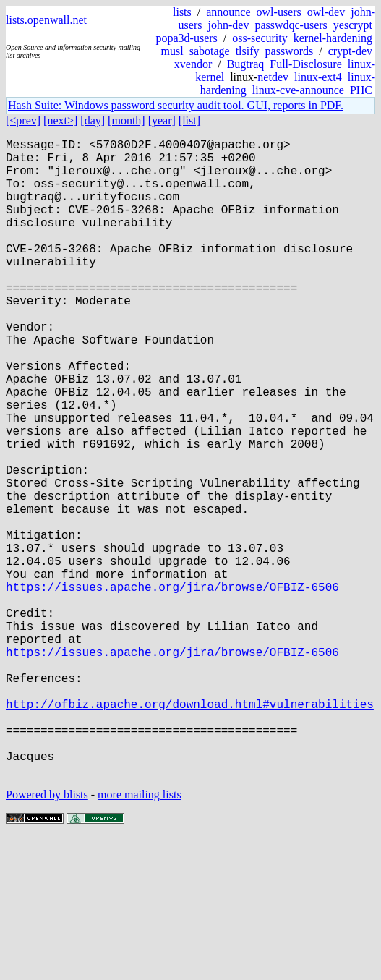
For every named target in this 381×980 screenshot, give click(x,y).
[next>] (60, 120)
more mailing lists (140, 936)
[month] (127, 120)
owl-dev (326, 12)
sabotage (210, 51)
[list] (189, 120)
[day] (93, 120)
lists (182, 12)
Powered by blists (47, 936)
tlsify (248, 51)
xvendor (193, 64)
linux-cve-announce (298, 90)
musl (172, 51)
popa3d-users (187, 38)
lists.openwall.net (46, 20)
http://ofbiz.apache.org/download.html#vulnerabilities (190, 831)
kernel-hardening (333, 38)
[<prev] (23, 120)
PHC (361, 90)
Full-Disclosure (306, 64)
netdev (273, 77)
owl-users (279, 12)
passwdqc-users (291, 25)
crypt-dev (350, 51)
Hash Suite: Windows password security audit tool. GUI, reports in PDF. (176, 105)
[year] (162, 120)
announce (228, 12)
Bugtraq (246, 64)
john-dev (229, 25)
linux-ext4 (318, 77)
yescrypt (353, 25)
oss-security (260, 38)
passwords (290, 51)
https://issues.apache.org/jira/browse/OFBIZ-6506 (172, 688)
